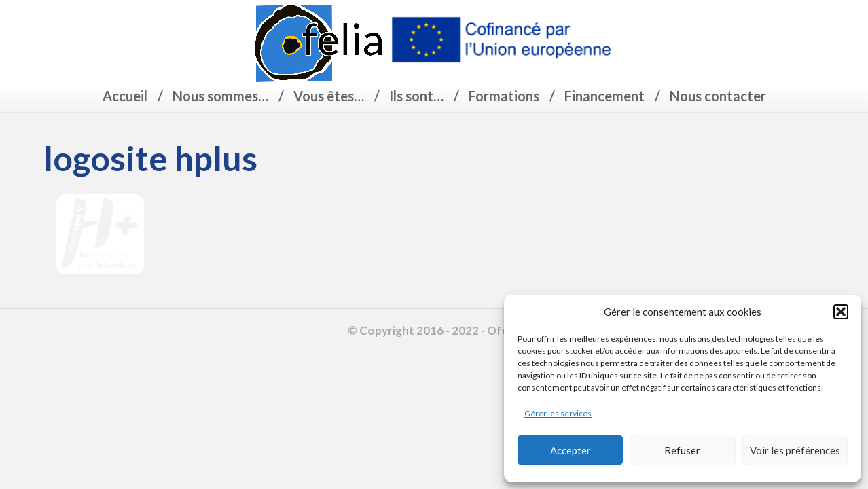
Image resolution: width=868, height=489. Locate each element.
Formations (504, 96)
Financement (604, 96)
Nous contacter (718, 96)
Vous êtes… (329, 96)
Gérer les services (558, 413)
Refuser (682, 450)
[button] (841, 312)
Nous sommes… (220, 96)
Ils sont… (416, 96)
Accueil (125, 96)
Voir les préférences (795, 450)
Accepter (571, 450)
